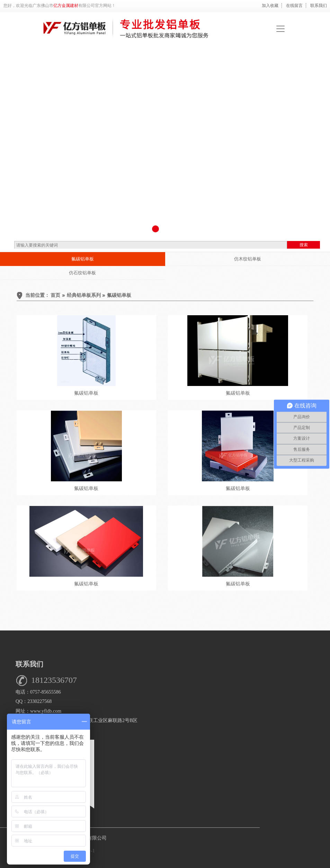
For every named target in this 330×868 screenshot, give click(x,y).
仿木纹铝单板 (248, 259)
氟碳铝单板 (83, 259)
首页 (55, 295)
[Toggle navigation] (280, 29)
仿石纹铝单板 (82, 273)
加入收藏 (270, 6)
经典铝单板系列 (84, 295)
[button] (155, 229)
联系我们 (319, 6)
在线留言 (294, 6)
